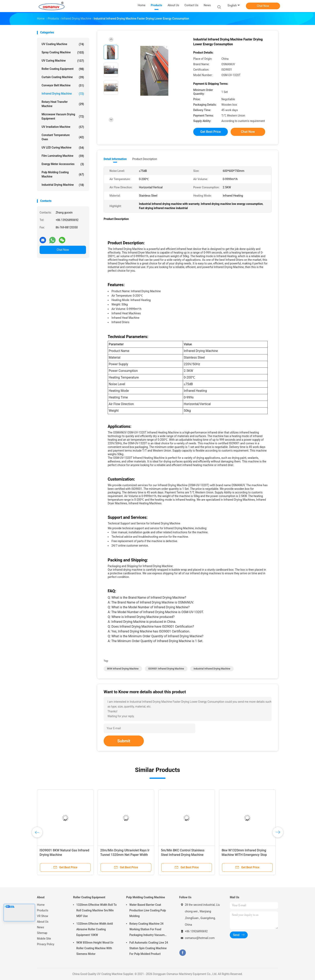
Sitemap (42, 933)
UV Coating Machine (63, 44)
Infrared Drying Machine (63, 94)
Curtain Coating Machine (63, 77)
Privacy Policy (46, 944)
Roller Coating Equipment (63, 69)
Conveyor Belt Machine (63, 86)
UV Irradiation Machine (63, 127)
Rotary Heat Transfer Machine (63, 104)
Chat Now (263, 6)
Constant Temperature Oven (63, 137)
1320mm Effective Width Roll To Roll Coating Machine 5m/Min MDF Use (96, 910)
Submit (124, 741)
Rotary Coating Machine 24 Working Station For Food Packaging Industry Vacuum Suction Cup (147, 930)
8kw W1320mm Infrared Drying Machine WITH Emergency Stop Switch (244, 855)
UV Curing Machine (63, 61)
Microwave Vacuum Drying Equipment (63, 116)
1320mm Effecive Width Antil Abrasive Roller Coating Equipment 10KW (95, 929)
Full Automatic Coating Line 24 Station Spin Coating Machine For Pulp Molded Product (149, 948)
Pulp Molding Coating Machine (63, 174)
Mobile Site (44, 939)
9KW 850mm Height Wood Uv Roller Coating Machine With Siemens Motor (95, 948)
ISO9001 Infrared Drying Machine (166, 669)
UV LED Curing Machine (63, 148)
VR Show (43, 916)
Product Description (145, 159)
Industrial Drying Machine (63, 185)
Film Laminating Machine (63, 156)
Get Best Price (211, 132)
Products (43, 910)
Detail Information (115, 159)
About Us (43, 922)
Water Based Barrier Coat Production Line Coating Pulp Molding (148, 910)
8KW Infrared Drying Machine (123, 669)
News (40, 927)
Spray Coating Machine (63, 53)
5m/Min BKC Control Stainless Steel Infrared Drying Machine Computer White (183, 855)
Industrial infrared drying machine (212, 669)
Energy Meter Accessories (63, 164)
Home (41, 905)
